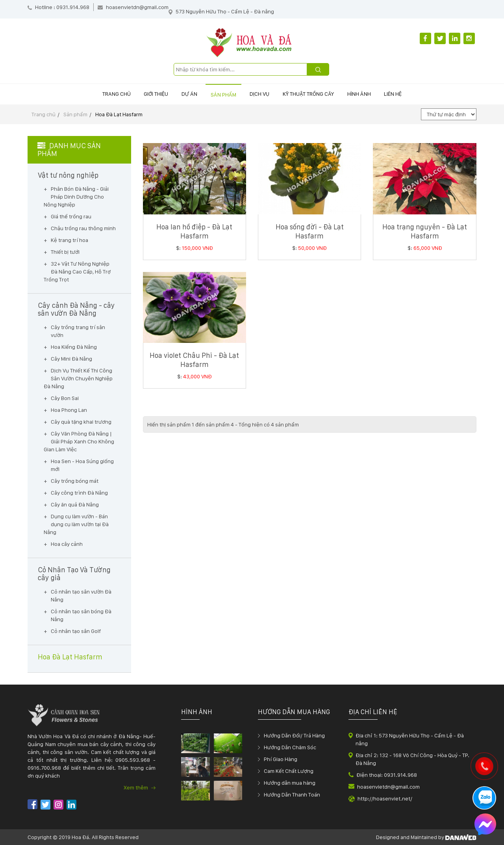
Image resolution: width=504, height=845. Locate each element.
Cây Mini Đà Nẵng (71, 359)
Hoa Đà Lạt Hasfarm (119, 114)
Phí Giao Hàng (281, 759)
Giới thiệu (134, 94)
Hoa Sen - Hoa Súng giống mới (82, 465)
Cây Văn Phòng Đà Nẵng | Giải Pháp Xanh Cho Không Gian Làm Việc (79, 441)
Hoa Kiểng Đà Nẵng (74, 347)
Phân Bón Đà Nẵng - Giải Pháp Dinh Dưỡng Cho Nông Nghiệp (76, 197)
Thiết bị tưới (65, 252)
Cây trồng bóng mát (75, 481)
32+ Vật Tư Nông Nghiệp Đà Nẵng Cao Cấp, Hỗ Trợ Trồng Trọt (77, 272)
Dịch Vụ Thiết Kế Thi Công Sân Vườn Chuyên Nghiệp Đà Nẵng (78, 378)
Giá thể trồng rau (71, 216)
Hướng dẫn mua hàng (290, 783)
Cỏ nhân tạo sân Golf (76, 631)
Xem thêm (140, 787)
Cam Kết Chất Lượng (289, 771)
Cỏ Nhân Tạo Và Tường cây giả (74, 574)
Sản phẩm (219, 95)
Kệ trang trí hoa (69, 240)
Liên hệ (423, 94)
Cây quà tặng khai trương (81, 422)
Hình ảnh (381, 94)
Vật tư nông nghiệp (68, 175)
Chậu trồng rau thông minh (83, 228)
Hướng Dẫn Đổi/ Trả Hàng (294, 735)
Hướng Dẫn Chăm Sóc (290, 747)
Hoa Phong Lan (69, 410)
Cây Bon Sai (65, 398)
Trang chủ (86, 94)
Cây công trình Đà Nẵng (79, 493)
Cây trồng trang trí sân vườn (78, 331)
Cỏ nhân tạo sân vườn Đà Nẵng (81, 596)
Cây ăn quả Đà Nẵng (75, 504)
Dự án (176, 94)
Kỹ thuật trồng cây (321, 94)
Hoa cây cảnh (67, 544)
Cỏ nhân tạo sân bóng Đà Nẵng (81, 615)
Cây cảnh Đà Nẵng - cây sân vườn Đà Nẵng (76, 309)
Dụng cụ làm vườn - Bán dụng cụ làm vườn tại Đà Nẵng (76, 524)
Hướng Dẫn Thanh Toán (292, 795)
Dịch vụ (264, 94)
